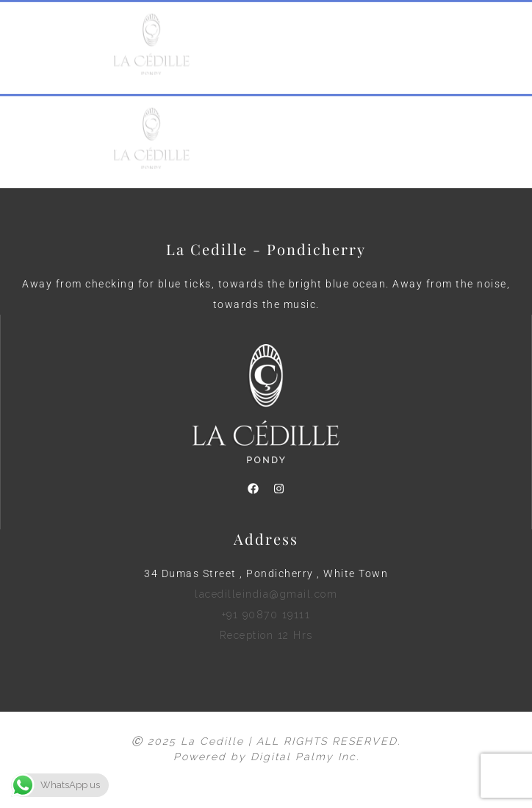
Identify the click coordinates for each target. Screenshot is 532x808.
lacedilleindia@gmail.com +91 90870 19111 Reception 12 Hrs (266, 615)
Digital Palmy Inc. (305, 757)
